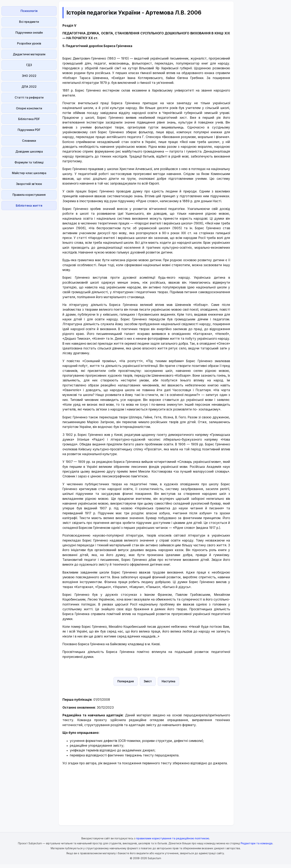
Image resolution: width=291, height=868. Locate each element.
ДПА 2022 (29, 87)
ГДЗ (29, 65)
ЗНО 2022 (29, 76)
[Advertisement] (29, 267)
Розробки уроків (29, 43)
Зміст (148, 681)
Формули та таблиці (29, 162)
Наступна (168, 681)
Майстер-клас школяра (29, 173)
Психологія (29, 11)
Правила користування (29, 195)
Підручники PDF (29, 130)
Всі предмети (29, 22)
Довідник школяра (29, 151)
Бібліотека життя (29, 206)
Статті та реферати (29, 97)
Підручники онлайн (29, 33)
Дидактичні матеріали (29, 54)
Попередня (126, 681)
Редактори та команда (257, 843)
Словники (29, 141)
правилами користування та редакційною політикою (173, 838)
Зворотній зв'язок (29, 184)
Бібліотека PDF (29, 119)
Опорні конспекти (29, 108)
